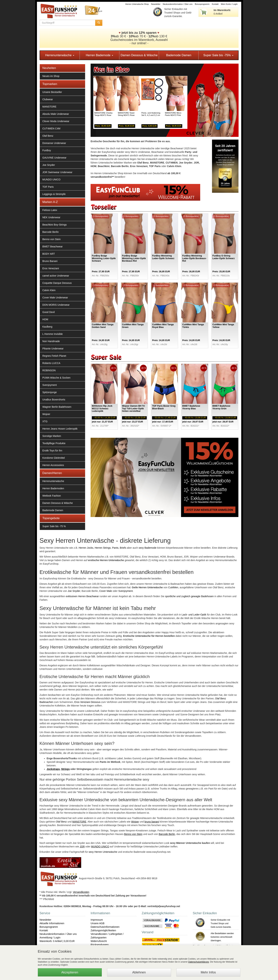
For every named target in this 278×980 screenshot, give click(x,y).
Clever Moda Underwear (56, 121)
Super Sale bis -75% (218, 55)
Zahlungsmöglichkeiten (103, 930)
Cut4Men (173, 587)
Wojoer (46, 414)
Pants (115, 548)
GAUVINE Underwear (54, 158)
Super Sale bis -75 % (54, 526)
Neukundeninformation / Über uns (178, 4)
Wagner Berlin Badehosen (57, 407)
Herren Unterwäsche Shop (137, 4)
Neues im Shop (51, 76)
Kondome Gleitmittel (54, 458)
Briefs (123, 548)
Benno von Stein (52, 239)
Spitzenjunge (50, 392)
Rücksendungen (100, 945)
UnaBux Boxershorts (54, 400)
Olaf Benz (48, 136)
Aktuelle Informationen (52, 923)
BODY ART (49, 254)
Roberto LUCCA (51, 363)
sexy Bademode (147, 548)
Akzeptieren (70, 972)
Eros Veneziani (51, 268)
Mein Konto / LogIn (229, 4)
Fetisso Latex (50, 210)
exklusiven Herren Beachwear (82, 596)
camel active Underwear (56, 276)
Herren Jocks (86, 548)
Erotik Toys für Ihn (52, 451)
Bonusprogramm (202, 4)
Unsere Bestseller (52, 92)
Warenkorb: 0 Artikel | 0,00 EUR (57, 941)
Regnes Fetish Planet (54, 356)
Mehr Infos (208, 972)
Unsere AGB (98, 923)
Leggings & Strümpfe (54, 194)
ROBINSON (49, 370)
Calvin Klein (49, 290)
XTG (45, 421)
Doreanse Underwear (54, 143)
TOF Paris (48, 187)
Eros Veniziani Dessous (87, 702)
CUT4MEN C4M (51, 128)
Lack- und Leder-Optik (194, 615)
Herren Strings (103, 548)
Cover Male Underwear (55, 298)
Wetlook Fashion (52, 496)
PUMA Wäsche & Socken (56, 378)
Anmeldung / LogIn (50, 938)
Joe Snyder (49, 165)
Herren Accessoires (53, 465)
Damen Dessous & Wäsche (139, 55)
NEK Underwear (51, 217)
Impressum (97, 920)
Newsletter (156, 4)
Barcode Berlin (51, 232)
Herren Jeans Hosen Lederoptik (60, 429)
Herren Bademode (99, 55)
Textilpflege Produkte (54, 443)
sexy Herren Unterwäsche (103, 852)
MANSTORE (49, 107)
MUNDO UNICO (52, 180)
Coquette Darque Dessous (57, 283)
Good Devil (49, 312)
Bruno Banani (50, 261)
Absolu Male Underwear (56, 114)
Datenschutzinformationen (105, 927)
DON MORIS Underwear (56, 305)
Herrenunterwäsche (60, 55)
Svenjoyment (50, 385)
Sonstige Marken (52, 436)
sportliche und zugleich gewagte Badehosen (189, 596)
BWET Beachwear (53, 247)
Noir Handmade (51, 341)
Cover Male (106, 591)
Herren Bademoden (53, 488)
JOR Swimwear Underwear (57, 172)
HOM (45, 319)
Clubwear (48, 99)
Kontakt (215, 4)
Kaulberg (47, 327)
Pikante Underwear (53, 349)
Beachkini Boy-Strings (55, 225)
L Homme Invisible (53, 334)
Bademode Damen (179, 55)
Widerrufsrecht (99, 941)
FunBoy (47, 150)
